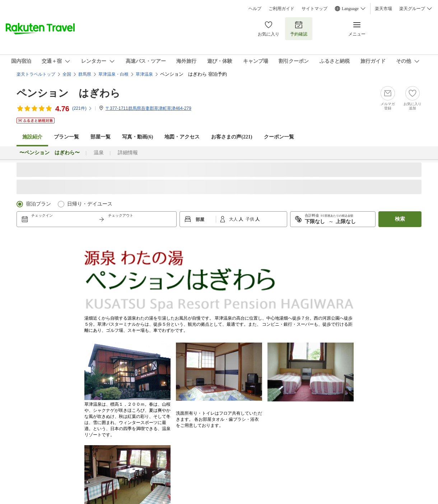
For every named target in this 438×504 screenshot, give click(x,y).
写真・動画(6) (138, 137)
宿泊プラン (38, 204)
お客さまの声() (232, 137)
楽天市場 (383, 9)
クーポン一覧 (279, 137)
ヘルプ (255, 9)
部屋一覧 (101, 137)
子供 (250, 219)
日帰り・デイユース (90, 204)
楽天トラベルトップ (36, 74)
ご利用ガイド (281, 9)
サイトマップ (314, 9)
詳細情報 (128, 153)
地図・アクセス (182, 137)
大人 (234, 219)
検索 (400, 219)
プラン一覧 (66, 137)
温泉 (99, 153)
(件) (82, 108)
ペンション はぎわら (68, 93)
